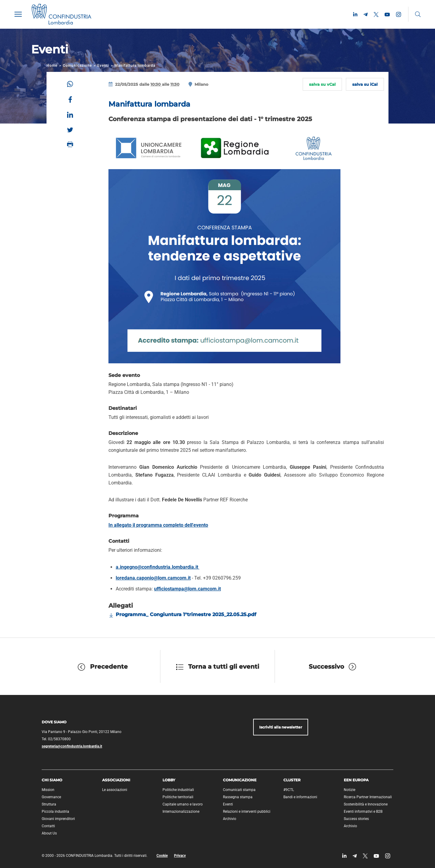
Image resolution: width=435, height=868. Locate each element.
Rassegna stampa (238, 797)
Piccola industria (55, 812)
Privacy (180, 856)
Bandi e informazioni (300, 797)
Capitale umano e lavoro (183, 804)
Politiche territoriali (178, 797)
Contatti (48, 826)
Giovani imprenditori (58, 819)
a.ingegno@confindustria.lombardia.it (158, 567)
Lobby (169, 780)
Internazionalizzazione (181, 812)
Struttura (49, 804)
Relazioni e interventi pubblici (247, 812)
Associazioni (116, 780)
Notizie (350, 790)
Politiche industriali (178, 790)
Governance (51, 797)
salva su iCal (365, 84)
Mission (48, 790)
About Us (49, 833)
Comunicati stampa (239, 790)
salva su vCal (322, 84)
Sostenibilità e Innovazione (366, 804)
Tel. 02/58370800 (56, 739)
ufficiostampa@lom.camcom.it (187, 589)
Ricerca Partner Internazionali (368, 797)
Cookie (162, 856)
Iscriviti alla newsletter (281, 727)
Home (52, 66)
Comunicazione (77, 66)
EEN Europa (356, 780)
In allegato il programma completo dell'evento (158, 525)
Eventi (103, 66)
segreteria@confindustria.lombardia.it (72, 746)
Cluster (292, 780)
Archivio (230, 819)
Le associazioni (115, 790)
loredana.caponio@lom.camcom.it (153, 578)
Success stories (356, 819)
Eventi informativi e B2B (363, 812)
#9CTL (289, 790)
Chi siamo (52, 780)
